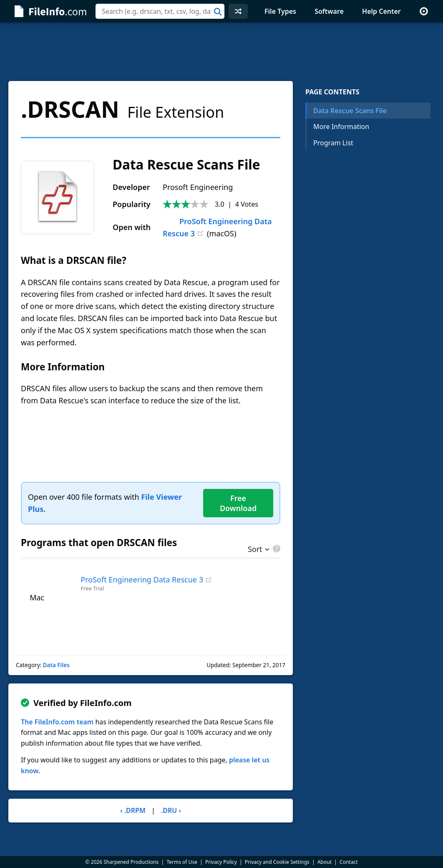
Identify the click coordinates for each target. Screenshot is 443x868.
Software (329, 11)
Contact (349, 862)
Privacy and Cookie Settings (277, 862)
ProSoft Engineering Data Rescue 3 (142, 580)
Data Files (56, 665)
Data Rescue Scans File (350, 111)
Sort (255, 550)
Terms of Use (182, 862)
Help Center (381, 11)
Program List (333, 143)
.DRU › (171, 810)
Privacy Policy (221, 862)
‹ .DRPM (133, 810)
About (325, 862)
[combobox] (160, 11)
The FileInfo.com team (57, 722)
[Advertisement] (221, 52)
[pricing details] (276, 549)
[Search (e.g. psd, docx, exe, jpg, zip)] (160, 11)
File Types (280, 11)
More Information (341, 127)
